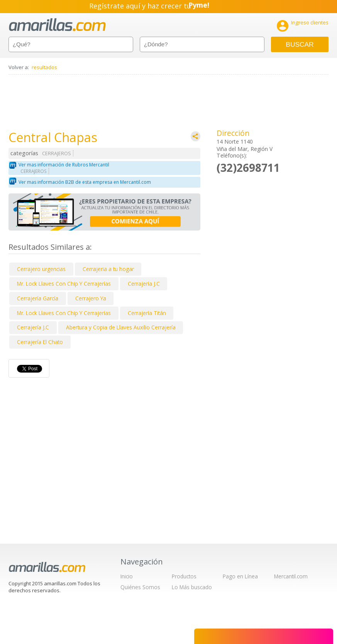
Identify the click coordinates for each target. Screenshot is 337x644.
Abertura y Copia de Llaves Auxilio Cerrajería (121, 327)
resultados (44, 67)
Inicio (127, 576)
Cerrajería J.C (144, 284)
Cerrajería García (38, 298)
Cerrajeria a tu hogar (108, 269)
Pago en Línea (240, 576)
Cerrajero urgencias (41, 269)
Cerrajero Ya (91, 298)
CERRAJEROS (57, 153)
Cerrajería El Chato (40, 342)
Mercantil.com (291, 576)
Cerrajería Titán (147, 313)
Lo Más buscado (192, 587)
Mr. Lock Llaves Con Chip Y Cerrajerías (64, 284)
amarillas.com (57, 25)
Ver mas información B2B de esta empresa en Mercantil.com (85, 182)
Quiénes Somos (140, 587)
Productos (184, 576)
